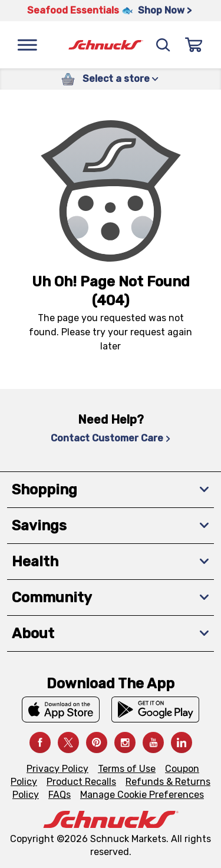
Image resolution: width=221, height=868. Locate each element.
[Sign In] (194, 45)
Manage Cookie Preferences (142, 795)
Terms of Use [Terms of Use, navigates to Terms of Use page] (127, 769)
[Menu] (27, 45)
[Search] (163, 45)
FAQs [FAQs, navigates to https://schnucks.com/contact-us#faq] (60, 795)
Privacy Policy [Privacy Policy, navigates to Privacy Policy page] (57, 769)
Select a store (121, 79)
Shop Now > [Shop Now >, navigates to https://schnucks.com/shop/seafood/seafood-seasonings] (165, 10)
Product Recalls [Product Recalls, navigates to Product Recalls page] (81, 782)
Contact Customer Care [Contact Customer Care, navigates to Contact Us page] (111, 438)
